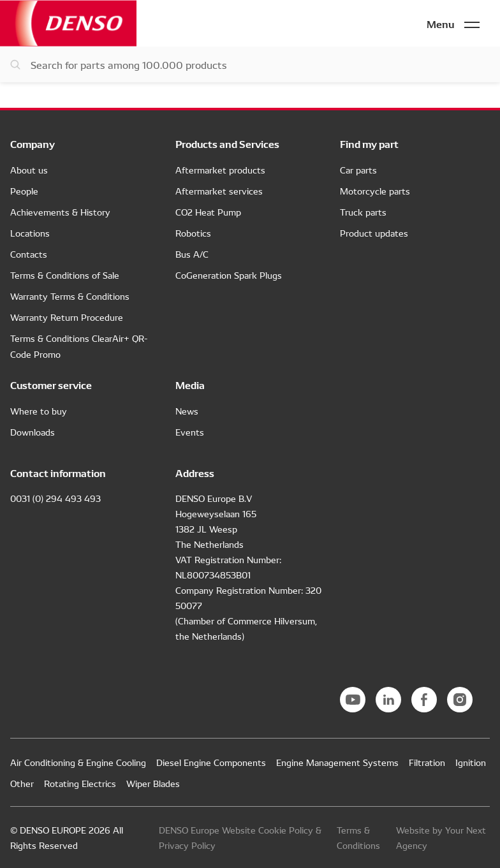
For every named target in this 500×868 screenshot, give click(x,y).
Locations (30, 233)
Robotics (193, 233)
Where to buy (39, 411)
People (24, 191)
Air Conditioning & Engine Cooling (78, 762)
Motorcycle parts (375, 191)
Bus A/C (192, 254)
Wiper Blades (153, 783)
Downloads (33, 432)
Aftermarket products (220, 170)
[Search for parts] (250, 64)
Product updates (374, 233)
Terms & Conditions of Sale (65, 275)
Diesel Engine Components (211, 762)
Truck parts (363, 212)
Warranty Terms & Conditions (70, 296)
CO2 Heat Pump (208, 212)
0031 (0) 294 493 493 (55, 498)
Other (22, 783)
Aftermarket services (219, 191)
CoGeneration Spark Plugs (229, 275)
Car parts (358, 170)
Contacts (29, 254)
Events (190, 432)
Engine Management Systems (337, 762)
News (187, 411)
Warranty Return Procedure (67, 317)
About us (29, 170)
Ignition (471, 762)
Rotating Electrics (80, 783)
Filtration (427, 762)
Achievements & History (60, 212)
